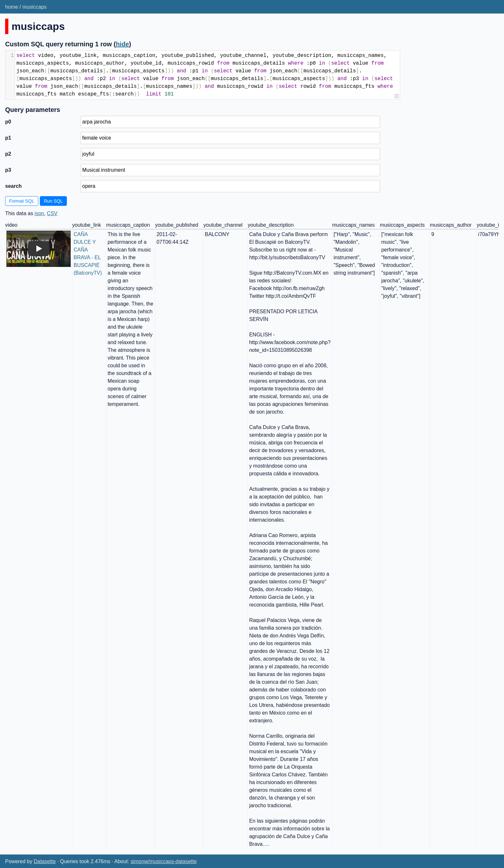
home (12, 7)
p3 (8, 170)
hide (122, 44)
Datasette (45, 861)
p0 (8, 122)
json (39, 213)
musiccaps (34, 7)
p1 (8, 138)
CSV (52, 213)
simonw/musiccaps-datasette (163, 861)
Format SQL (22, 201)
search (14, 186)
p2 (8, 154)
